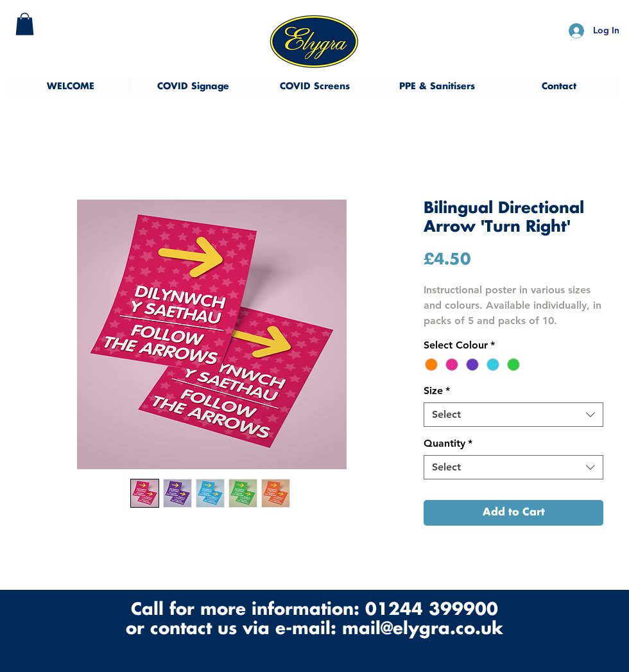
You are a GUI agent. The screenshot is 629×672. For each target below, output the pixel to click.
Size (437, 391)
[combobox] (513, 415)
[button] (25, 24)
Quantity (448, 443)
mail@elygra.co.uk (423, 629)
